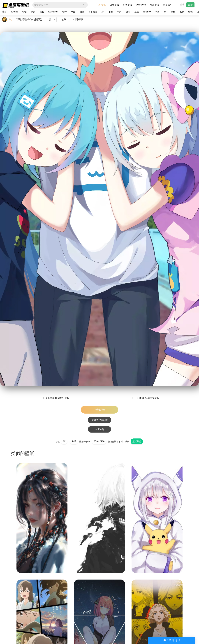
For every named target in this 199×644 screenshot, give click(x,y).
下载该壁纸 (100, 410)
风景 (33, 12)
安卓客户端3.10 (99, 420)
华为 (119, 12)
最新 (5, 12)
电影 (182, 12)
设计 (65, 12)
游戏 (128, 12)
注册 (190, 5)
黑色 (173, 12)
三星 (137, 12)
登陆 (182, 5)
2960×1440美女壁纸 (149, 398)
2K (103, 12)
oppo (191, 12)
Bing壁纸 (127, 5)
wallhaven (141, 5)
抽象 (82, 12)
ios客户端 (99, 429)
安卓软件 (168, 5)
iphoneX (147, 12)
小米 (111, 12)
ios (165, 12)
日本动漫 (93, 12)
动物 (24, 12)
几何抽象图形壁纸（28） (58, 398)
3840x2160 (99, 441)
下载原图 (78, 19)
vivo (157, 12)
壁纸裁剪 (137, 441)
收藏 (63, 19)
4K (64, 441)
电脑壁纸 (155, 5)
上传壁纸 (114, 5)
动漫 (73, 12)
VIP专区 (101, 5)
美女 (42, 12)
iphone (15, 12)
